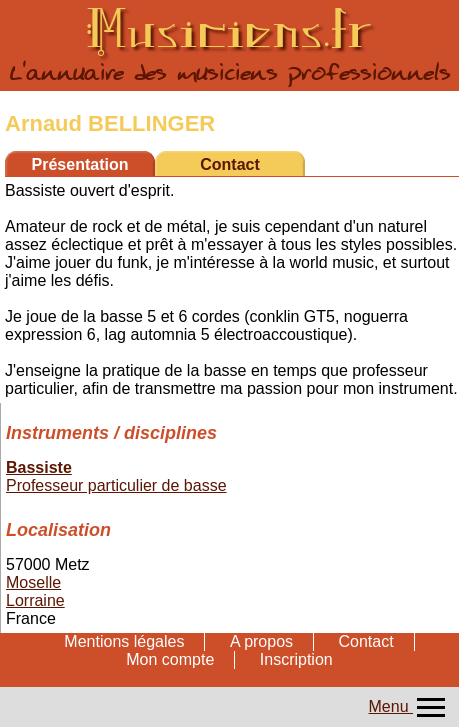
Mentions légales (124, 641)
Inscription (296, 659)
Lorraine (35, 600)
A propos (261, 641)
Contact (230, 164)
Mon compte (170, 659)
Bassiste (39, 467)
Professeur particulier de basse (116, 485)
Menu (409, 706)
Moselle (33, 582)
